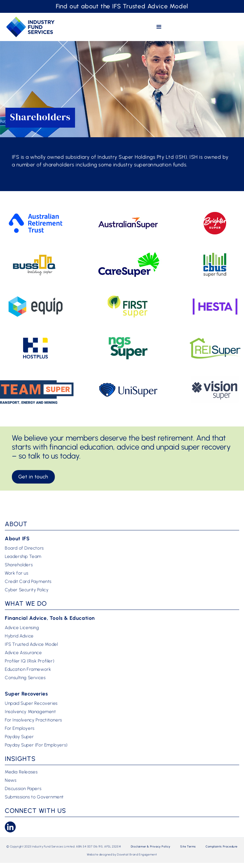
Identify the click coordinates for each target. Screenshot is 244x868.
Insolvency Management (30, 712)
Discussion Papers (23, 789)
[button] (159, 27)
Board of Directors (24, 548)
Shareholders (19, 565)
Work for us (17, 573)
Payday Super (19, 737)
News (11, 780)
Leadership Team (23, 557)
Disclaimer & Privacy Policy (151, 846)
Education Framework (28, 670)
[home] (30, 27)
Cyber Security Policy (27, 590)
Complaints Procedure (222, 846)
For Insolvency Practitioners (34, 720)
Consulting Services (25, 678)
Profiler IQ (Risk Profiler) (29, 661)
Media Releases (21, 772)
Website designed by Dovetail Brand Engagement (122, 854)
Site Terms (188, 846)
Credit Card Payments (28, 582)
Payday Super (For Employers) (36, 745)
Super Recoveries (26, 694)
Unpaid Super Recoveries (31, 704)
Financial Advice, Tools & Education (50, 618)
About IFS (17, 539)
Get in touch (33, 477)
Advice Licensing (22, 628)
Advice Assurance (23, 653)
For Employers (20, 729)
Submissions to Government (34, 797)
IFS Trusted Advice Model (31, 645)
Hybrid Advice (19, 636)
